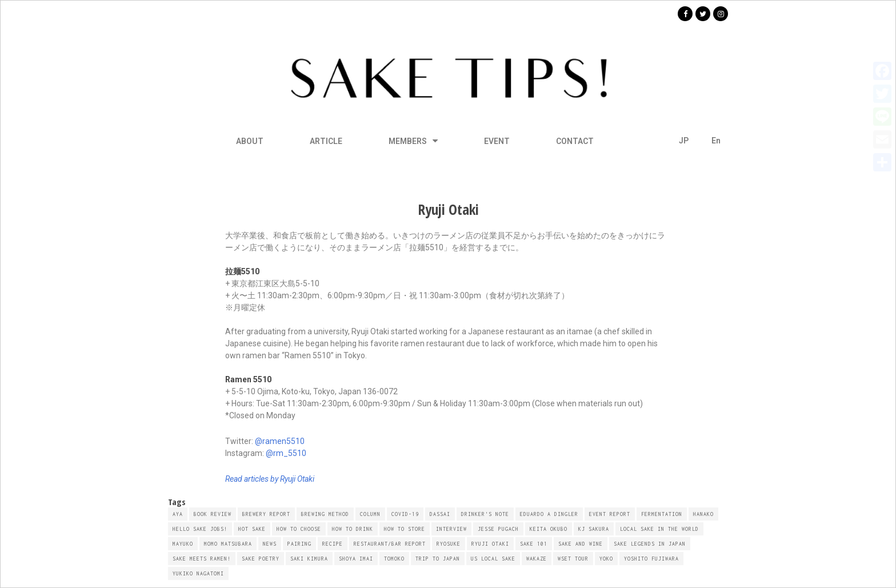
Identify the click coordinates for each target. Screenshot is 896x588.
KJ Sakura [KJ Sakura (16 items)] (594, 529)
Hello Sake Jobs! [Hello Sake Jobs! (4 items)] (200, 529)
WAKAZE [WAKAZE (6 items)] (537, 559)
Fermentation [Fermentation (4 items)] (662, 514)
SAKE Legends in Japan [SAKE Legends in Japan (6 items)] (650, 544)
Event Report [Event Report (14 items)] (610, 514)
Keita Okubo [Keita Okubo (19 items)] (549, 529)
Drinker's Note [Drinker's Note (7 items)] (485, 514)
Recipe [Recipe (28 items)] (333, 544)
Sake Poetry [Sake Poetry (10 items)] (261, 559)
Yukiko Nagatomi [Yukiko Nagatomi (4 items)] (198, 573)
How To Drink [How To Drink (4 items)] (353, 529)
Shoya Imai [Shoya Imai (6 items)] (356, 559)
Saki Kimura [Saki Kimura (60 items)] (309, 559)
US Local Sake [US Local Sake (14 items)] (493, 559)
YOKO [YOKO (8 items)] (606, 559)
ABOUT (250, 141)
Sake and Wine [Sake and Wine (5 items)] (581, 544)
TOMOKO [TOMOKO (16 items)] (394, 559)
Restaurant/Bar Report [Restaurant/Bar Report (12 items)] (390, 544)
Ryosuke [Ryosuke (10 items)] (449, 544)
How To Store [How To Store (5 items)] (405, 529)
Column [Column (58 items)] (370, 514)
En (716, 141)
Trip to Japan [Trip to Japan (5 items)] (438, 559)
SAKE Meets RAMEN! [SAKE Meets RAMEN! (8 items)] (202, 559)
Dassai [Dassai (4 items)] (440, 514)
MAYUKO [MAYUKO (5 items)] (183, 544)
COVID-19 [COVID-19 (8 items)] (405, 514)
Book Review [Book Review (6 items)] (213, 514)
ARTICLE (326, 141)
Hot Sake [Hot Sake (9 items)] (252, 529)
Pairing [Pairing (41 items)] (299, 544)
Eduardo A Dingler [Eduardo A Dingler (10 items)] (549, 514)
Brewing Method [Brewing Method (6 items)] (325, 514)
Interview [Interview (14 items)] (451, 529)
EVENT (497, 141)
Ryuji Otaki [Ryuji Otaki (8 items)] (490, 544)
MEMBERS (413, 141)
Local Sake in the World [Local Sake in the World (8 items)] (659, 529)
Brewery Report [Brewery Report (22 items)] (266, 514)
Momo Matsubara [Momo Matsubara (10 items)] (228, 544)
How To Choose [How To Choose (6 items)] (299, 529)
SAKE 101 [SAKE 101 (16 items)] (534, 544)
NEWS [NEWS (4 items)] (270, 544)
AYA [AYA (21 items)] (178, 514)
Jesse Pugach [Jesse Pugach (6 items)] (498, 529)
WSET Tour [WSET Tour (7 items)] (573, 559)
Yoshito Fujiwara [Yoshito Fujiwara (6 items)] (651, 559)
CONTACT (575, 141)
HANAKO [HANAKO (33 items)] (703, 514)
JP (684, 141)
